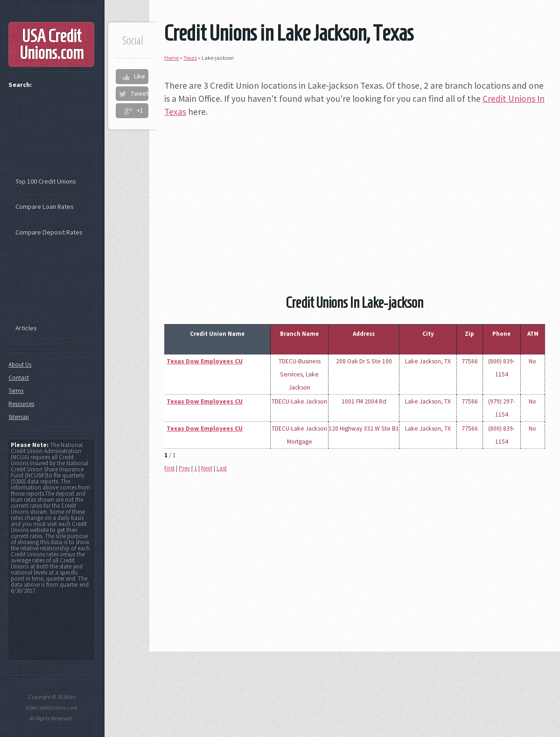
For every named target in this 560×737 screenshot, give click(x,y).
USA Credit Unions (52, 44)
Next (207, 468)
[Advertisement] (355, 192)
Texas (190, 58)
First (169, 468)
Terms (16, 391)
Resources (21, 404)
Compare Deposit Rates (49, 232)
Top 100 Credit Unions (46, 181)
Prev (184, 468)
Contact (19, 378)
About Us (20, 365)
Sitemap (19, 417)
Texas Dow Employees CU (205, 361)
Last (222, 468)
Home (171, 58)
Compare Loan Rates (45, 206)
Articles (26, 328)
